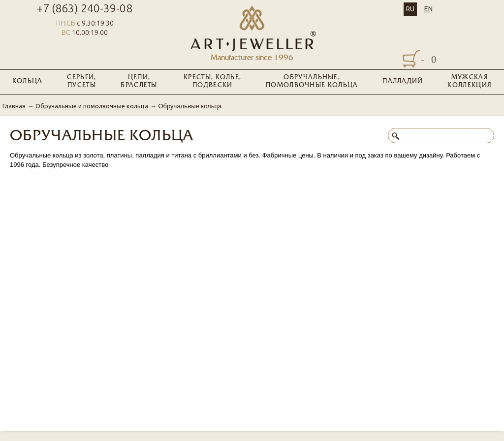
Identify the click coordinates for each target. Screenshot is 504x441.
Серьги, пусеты (81, 82)
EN (428, 9)
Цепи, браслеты (139, 82)
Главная (14, 106)
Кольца (28, 82)
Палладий (403, 82)
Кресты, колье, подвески (212, 82)
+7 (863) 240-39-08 (85, 8)
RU (410, 9)
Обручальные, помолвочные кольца (312, 82)
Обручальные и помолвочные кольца (92, 106)
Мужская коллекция (470, 82)
